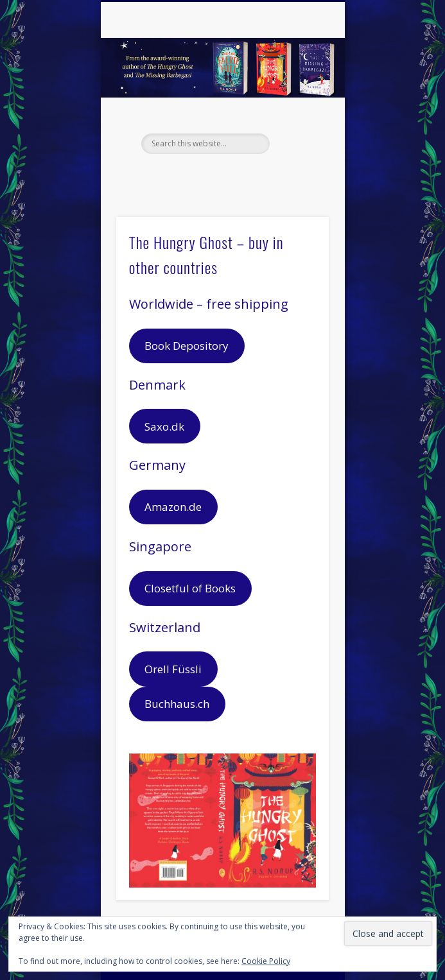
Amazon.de (173, 507)
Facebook (195, 176)
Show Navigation (297, 115)
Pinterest (247, 176)
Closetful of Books (190, 588)
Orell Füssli (173, 669)
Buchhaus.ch (177, 704)
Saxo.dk (164, 426)
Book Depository (187, 346)
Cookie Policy (266, 961)
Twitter (221, 176)
